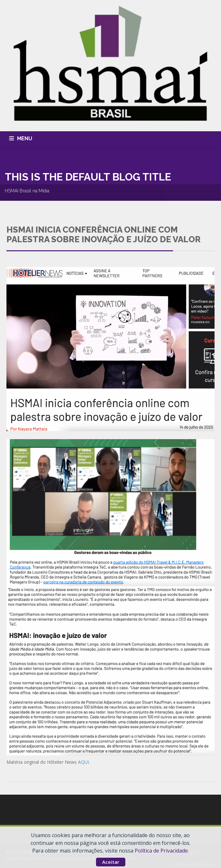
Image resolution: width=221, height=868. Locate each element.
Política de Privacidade (161, 851)
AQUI (83, 762)
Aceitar (111, 862)
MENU (25, 139)
